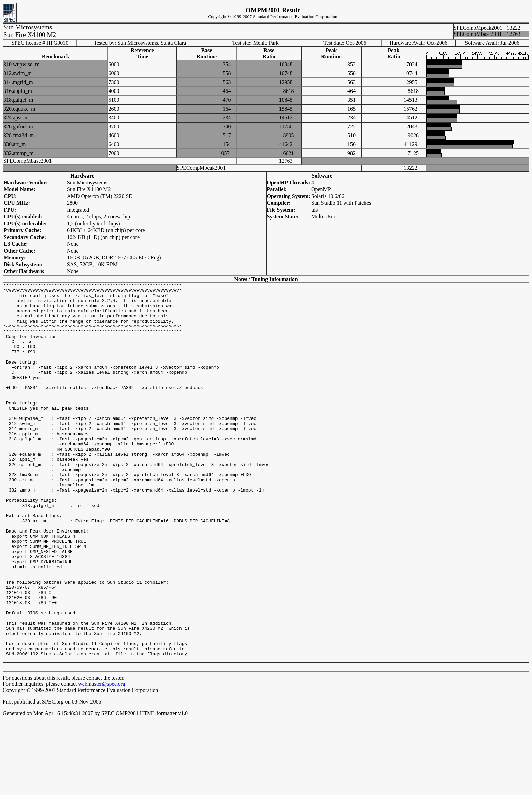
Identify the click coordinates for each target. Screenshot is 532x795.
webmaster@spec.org (102, 760)
